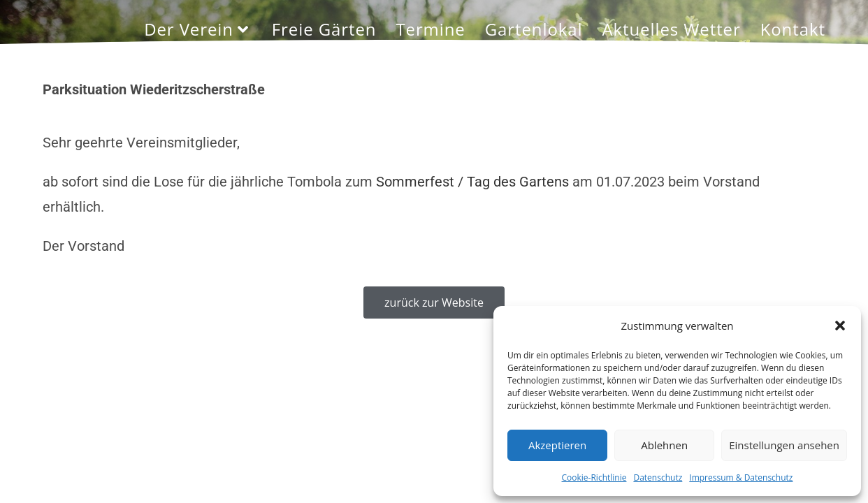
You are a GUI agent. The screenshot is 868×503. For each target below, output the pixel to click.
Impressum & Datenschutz (741, 478)
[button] (840, 326)
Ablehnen (664, 445)
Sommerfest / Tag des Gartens (472, 182)
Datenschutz (658, 478)
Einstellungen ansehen (784, 445)
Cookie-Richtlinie (594, 478)
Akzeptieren (557, 445)
